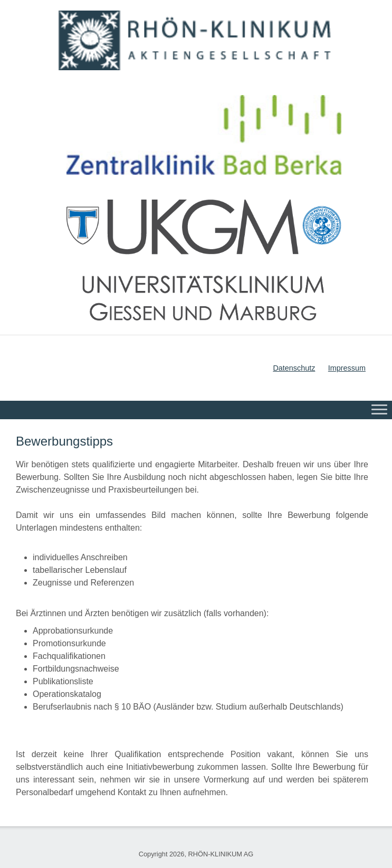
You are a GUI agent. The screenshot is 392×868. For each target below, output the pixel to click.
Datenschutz (294, 368)
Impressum (347, 368)
